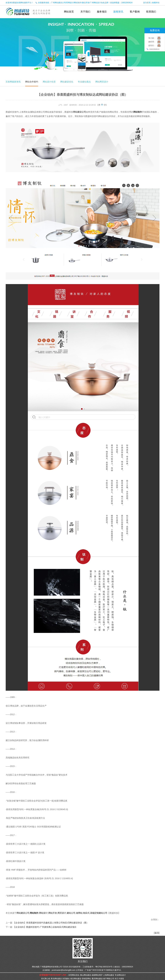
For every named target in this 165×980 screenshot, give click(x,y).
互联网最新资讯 (13, 82)
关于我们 (85, 12)
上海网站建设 (109, 975)
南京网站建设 (76, 979)
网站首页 (69, 12)
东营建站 (66, 979)
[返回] (157, 933)
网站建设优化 (67, 82)
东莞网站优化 (74, 975)
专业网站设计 (120, 975)
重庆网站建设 (97, 979)
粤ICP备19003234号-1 (105, 967)
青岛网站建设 (56, 979)
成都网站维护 (97, 975)
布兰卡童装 (119, 979)
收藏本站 (156, 3)
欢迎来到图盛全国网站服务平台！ (20, 3)
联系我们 (151, 12)
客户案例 (135, 12)
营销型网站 (86, 979)
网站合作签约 (32, 82)
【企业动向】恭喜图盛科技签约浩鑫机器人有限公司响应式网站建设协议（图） (51, 923)
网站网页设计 (102, 82)
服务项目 (102, 12)
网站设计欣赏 (49, 82)
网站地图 (36, 967)
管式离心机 (46, 979)
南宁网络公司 (109, 979)
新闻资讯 (118, 12)
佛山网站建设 (85, 975)
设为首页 (147, 3)
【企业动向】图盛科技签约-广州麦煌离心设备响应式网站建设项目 (45, 927)
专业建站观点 (84, 82)
